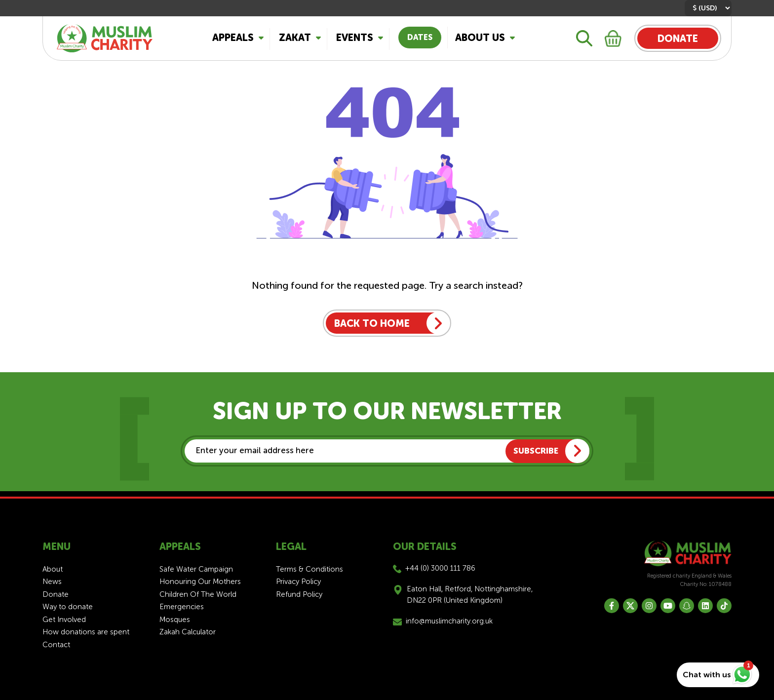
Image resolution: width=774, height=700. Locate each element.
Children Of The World (198, 594)
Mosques (175, 620)
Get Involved (64, 620)
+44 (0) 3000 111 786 (440, 568)
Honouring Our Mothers (200, 582)
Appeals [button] (233, 38)
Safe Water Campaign (196, 569)
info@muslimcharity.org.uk (449, 621)
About (53, 569)
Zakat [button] (295, 38)
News (52, 582)
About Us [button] (480, 38)
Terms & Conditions (310, 569)
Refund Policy (299, 594)
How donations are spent (86, 632)
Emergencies (182, 607)
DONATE (678, 39)
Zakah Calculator (188, 632)
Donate (56, 594)
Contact (56, 645)
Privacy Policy (298, 582)
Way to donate (68, 607)
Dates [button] (420, 37)
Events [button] (355, 38)
